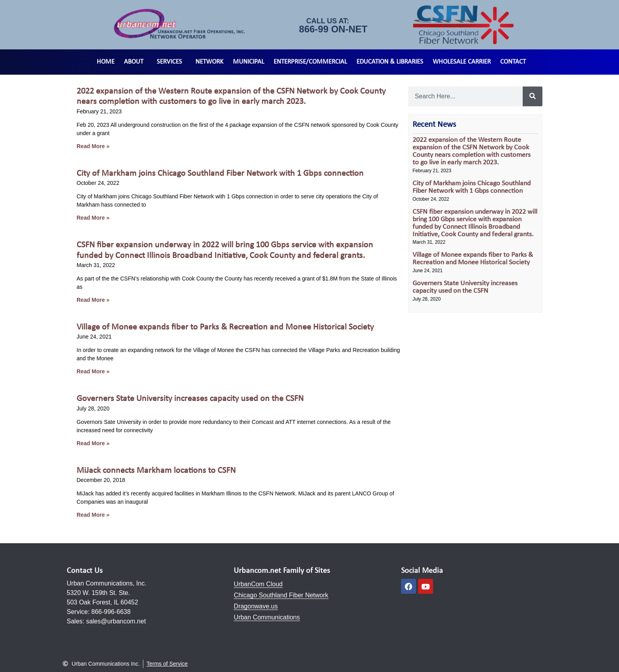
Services (171, 62)
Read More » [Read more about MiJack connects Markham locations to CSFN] (93, 515)
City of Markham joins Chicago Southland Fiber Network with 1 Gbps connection (220, 174)
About (136, 62)
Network (209, 62)
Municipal (249, 62)
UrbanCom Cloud (258, 584)
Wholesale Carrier (462, 62)
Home (106, 62)
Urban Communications (267, 617)
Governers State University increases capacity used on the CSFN (190, 399)
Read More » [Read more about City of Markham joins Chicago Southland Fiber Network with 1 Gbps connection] (93, 218)
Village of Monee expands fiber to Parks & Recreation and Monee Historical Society (225, 327)
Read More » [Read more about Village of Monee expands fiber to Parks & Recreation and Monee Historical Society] (93, 371)
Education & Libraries (390, 62)
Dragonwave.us (256, 606)
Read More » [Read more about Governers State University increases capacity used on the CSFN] (93, 443)
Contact (513, 62)
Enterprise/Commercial (310, 62)
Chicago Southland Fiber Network (281, 595)
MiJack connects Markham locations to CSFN (156, 471)
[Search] (533, 96)
